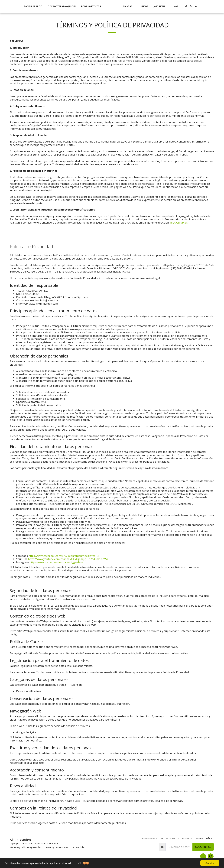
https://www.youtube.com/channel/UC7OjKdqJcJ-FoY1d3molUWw (68, 559)
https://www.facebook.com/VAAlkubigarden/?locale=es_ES (64, 556)
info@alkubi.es (179, 223)
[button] (190, 6)
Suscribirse (203, 847)
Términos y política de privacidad (26, 847)
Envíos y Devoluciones (57, 847)
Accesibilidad (79, 847)
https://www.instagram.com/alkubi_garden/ (56, 562)
